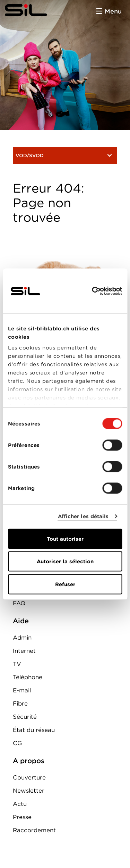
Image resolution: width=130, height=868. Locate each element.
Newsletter (29, 791)
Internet (24, 651)
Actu (20, 804)
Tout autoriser (65, 539)
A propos (29, 761)
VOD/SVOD (65, 155)
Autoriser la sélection (65, 562)
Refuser (65, 584)
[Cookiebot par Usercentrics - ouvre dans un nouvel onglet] (93, 291)
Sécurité (25, 717)
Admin (22, 638)
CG (17, 743)
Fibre (20, 703)
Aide (21, 621)
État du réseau (34, 730)
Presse (22, 817)
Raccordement (34, 830)
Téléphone (28, 677)
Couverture (29, 777)
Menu (113, 11)
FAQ (19, 603)
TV (17, 664)
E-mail (22, 690)
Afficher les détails (83, 516)
